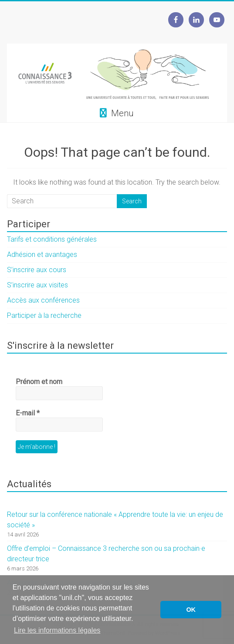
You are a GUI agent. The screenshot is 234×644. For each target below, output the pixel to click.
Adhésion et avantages (42, 255)
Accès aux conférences (43, 300)
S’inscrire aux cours (37, 270)
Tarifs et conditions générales (52, 239)
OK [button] (191, 610)
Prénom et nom (39, 382)
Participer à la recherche (44, 315)
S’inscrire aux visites (37, 285)
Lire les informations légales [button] (57, 630)
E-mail (28, 413)
